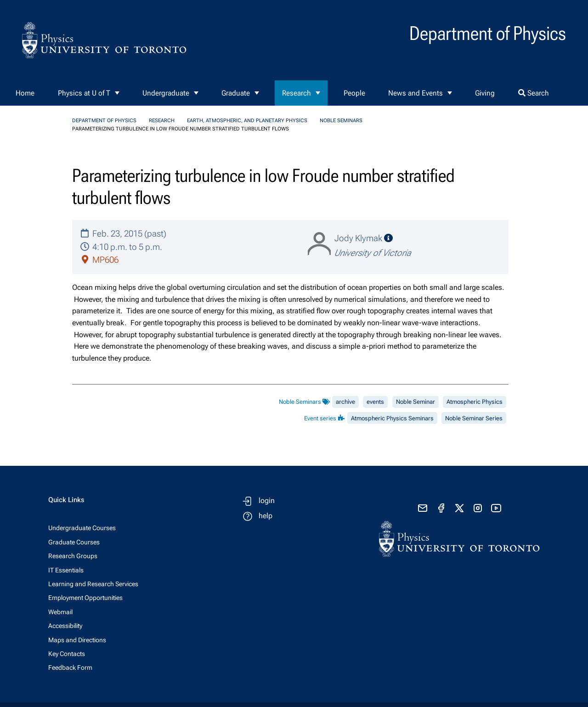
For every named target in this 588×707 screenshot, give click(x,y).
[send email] (423, 508)
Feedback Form (70, 667)
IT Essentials (66, 570)
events (375, 402)
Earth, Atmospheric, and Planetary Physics (247, 121)
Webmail (60, 612)
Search (534, 93)
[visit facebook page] (441, 508)
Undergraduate (166, 93)
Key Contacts (67, 654)
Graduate (236, 93)
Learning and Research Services (93, 584)
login (267, 501)
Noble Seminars (341, 121)
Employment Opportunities (85, 598)
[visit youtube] (496, 508)
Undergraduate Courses (82, 528)
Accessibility (65, 626)
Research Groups (73, 556)
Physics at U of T (84, 93)
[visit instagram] (478, 508)
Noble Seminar (416, 402)
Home (25, 93)
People (354, 93)
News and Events (416, 93)
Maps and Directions (77, 640)
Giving (485, 93)
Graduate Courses (74, 542)
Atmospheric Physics (475, 402)
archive (345, 402)
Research (297, 93)
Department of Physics (104, 121)
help (266, 516)
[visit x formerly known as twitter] (459, 508)
